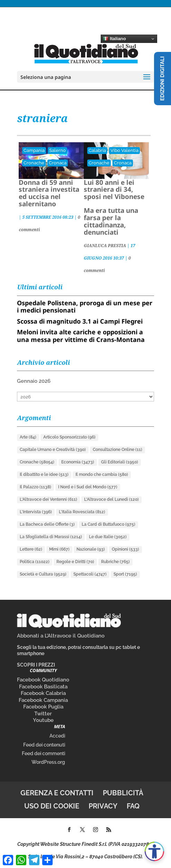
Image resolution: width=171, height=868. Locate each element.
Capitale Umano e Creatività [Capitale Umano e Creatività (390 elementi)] (53, 450)
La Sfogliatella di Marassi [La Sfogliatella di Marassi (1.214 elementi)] (51, 537)
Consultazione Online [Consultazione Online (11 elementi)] (118, 450)
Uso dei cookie (52, 806)
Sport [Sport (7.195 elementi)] (125, 574)
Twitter (43, 714)
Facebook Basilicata (43, 687)
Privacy (103, 806)
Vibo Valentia (124, 150)
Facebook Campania (43, 700)
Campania (34, 150)
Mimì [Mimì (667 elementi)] (59, 549)
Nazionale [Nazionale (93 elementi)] (91, 549)
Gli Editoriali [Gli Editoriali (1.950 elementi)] (120, 462)
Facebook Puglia (43, 707)
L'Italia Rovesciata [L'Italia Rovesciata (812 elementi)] (82, 512)
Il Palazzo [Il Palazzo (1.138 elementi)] (35, 487)
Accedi (57, 736)
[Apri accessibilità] (154, 851)
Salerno (57, 150)
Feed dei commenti (43, 753)
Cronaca (58, 163)
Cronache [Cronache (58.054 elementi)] (37, 462)
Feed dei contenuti (44, 745)
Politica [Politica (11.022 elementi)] (35, 562)
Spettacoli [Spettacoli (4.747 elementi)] (90, 574)
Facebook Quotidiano (43, 680)
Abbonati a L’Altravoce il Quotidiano (61, 636)
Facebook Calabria (43, 693)
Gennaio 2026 (34, 381)
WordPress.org (48, 762)
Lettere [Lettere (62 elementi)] (31, 549)
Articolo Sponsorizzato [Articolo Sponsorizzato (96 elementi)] (69, 437)
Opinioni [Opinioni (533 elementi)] (125, 549)
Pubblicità (123, 793)
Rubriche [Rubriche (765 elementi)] (115, 562)
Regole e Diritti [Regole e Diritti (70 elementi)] (75, 562)
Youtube (43, 720)
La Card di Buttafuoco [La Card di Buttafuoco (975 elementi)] (109, 524)
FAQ (133, 806)
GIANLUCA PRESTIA (105, 246)
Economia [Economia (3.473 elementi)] (78, 462)
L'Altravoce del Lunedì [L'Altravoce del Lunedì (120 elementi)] (111, 499)
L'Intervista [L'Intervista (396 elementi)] (36, 512)
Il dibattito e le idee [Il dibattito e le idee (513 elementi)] (44, 474)
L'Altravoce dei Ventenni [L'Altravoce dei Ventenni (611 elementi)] (48, 499)
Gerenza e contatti (57, 793)
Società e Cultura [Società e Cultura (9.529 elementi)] (43, 574)
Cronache (34, 163)
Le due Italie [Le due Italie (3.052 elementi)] (108, 537)
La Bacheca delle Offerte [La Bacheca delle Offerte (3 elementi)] (47, 524)
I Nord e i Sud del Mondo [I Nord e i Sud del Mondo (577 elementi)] (88, 487)
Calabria (97, 150)
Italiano (114, 39)
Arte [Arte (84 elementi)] (28, 437)
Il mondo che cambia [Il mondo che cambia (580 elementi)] (102, 474)
